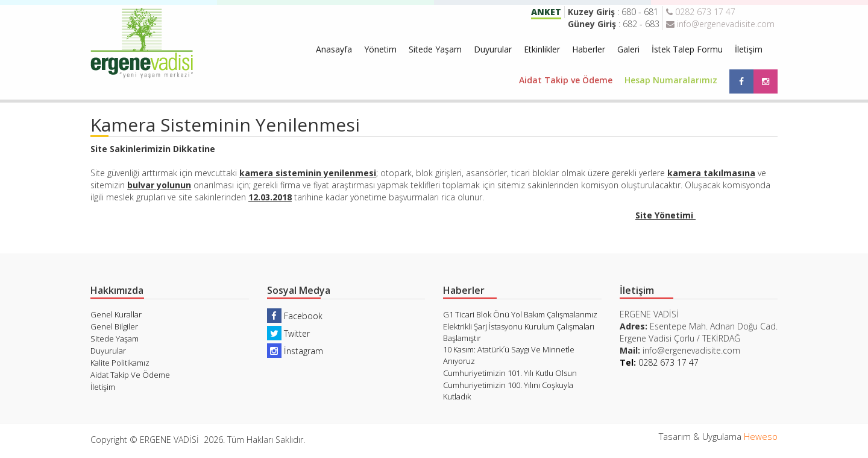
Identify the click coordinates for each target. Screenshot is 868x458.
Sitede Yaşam (435, 49)
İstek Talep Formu (687, 49)
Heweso (761, 436)
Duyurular (493, 49)
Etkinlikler (542, 49)
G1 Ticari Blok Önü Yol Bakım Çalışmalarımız (520, 314)
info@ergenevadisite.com (720, 24)
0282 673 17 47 (701, 12)
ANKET (546, 12)
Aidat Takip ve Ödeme (566, 80)
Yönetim (380, 49)
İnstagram (295, 351)
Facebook (295, 316)
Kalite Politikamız (120, 363)
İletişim (749, 49)
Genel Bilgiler (114, 326)
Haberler (589, 49)
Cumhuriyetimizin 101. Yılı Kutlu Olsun (510, 373)
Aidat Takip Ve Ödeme (130, 375)
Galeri (628, 49)
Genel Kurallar (116, 314)
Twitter (288, 333)
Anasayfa (334, 49)
